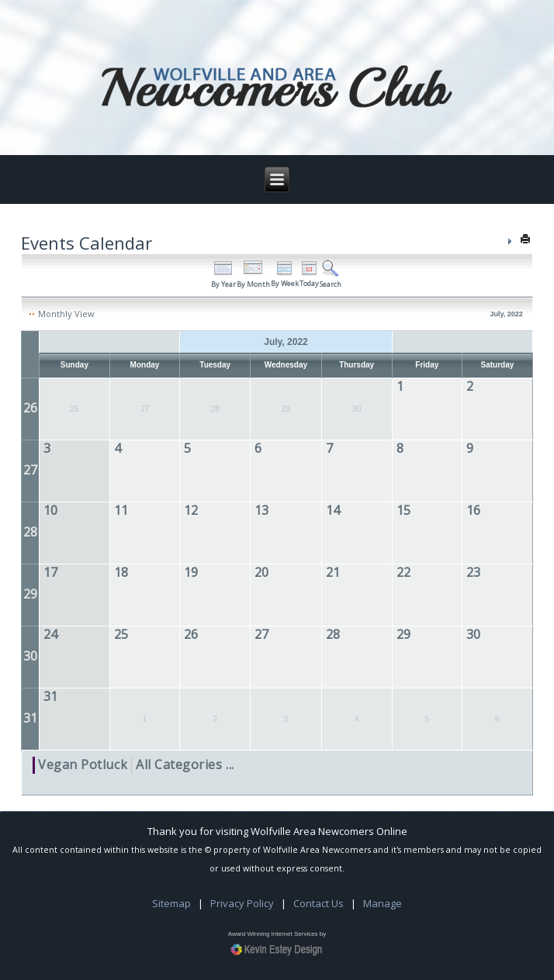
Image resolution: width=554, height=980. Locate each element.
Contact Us (319, 903)
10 (50, 510)
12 (191, 510)
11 (121, 510)
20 (261, 572)
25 (121, 634)
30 (30, 656)
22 (403, 572)
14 (333, 510)
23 (473, 572)
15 (403, 510)
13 (261, 510)
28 (30, 532)
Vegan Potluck (83, 764)
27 (30, 470)
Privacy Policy (242, 903)
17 (50, 572)
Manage (383, 903)
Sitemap (171, 903)
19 (191, 572)
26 (30, 408)
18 (121, 572)
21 (333, 572)
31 (30, 718)
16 (473, 510)
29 (30, 594)
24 (50, 634)
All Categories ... (185, 764)
